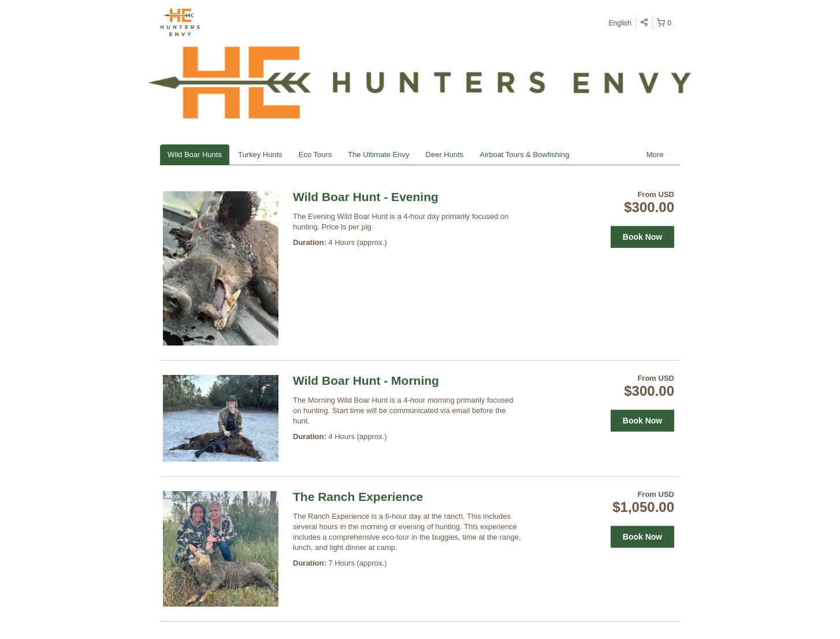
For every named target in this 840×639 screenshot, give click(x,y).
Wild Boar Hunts (195, 155)
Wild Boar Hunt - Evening (366, 197)
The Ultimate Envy (378, 155)
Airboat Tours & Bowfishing (524, 155)
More (659, 155)
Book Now (642, 237)
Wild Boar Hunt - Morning (366, 380)
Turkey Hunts (260, 155)
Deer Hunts (445, 155)
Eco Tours (315, 155)
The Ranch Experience (358, 497)
